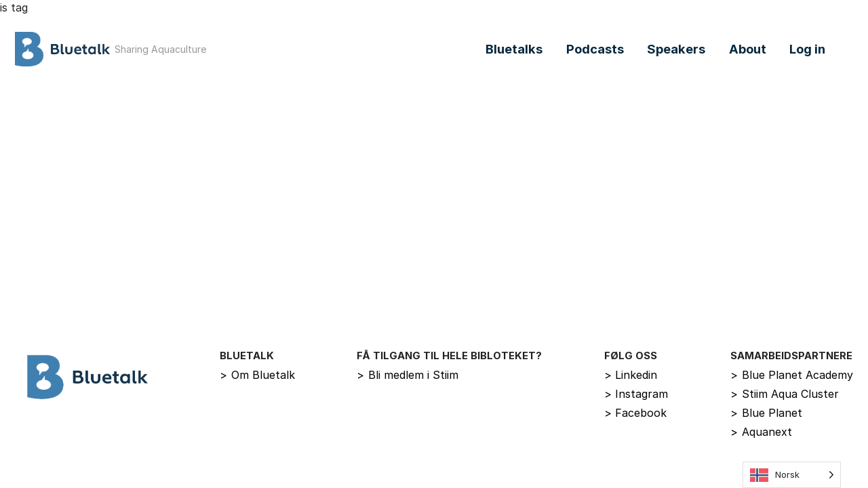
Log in (807, 49)
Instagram (636, 394)
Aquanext (761, 432)
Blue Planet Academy (792, 375)
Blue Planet (766, 413)
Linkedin (631, 375)
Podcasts (595, 49)
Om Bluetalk (257, 375)
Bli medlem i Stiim (408, 375)
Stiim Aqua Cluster (785, 394)
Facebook (636, 413)
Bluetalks (514, 49)
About (748, 49)
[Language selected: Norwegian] (792, 475)
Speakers (676, 49)
